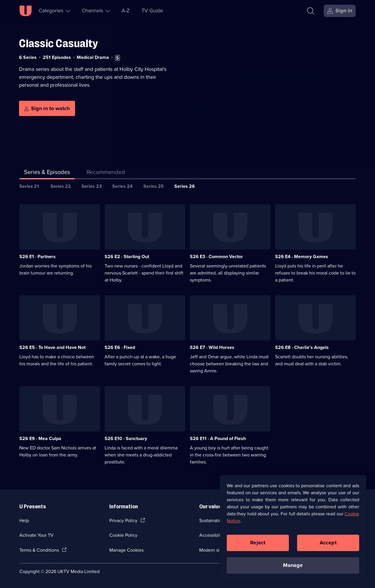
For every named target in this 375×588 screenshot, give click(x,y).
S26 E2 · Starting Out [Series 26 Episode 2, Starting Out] (127, 256)
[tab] (106, 173)
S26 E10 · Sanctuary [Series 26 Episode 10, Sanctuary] (126, 438)
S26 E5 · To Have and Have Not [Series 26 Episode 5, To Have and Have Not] (52, 347)
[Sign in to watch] (47, 108)
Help (24, 520)
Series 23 (92, 186)
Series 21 (29, 186)
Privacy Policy (123, 520)
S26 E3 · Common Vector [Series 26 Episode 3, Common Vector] (216, 256)
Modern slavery (215, 550)
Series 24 (122, 186)
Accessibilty (212, 535)
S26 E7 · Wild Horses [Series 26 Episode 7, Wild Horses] (212, 347)
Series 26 (185, 186)
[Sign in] (340, 11)
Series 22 (61, 186)
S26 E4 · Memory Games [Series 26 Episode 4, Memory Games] (302, 256)
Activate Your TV (36, 535)
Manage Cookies (126, 550)
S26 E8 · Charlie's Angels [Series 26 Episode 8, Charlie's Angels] (302, 347)
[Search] (311, 11)
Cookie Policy (123, 535)
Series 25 (154, 186)
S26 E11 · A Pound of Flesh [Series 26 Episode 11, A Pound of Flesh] (218, 438)
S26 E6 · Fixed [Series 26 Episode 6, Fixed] (120, 347)
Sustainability (213, 520)
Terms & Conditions (39, 550)
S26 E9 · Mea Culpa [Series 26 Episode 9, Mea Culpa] (40, 438)
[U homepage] (25, 11)
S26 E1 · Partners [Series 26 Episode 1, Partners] (37, 256)
